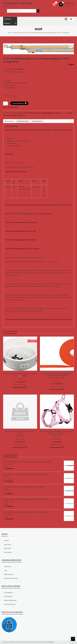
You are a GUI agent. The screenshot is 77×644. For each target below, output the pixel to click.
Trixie (24, 115)
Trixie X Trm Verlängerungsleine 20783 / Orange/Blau (21, 222)
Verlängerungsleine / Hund (50, 113)
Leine (11, 115)
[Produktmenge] (5, 103)
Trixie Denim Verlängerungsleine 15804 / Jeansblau (21, 240)
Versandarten (9, 154)
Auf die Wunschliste (10, 107)
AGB (6, 570)
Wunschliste (8, 552)
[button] (71, 47)
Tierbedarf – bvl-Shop (18, 3)
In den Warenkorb (18, 103)
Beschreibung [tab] (9, 121)
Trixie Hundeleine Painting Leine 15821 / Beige (20, 433)
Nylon (15, 115)
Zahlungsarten (9, 592)
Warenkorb (8, 548)
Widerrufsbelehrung (10, 600)
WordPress (51, 642)
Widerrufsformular (10, 604)
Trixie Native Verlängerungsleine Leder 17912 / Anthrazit (22, 249)
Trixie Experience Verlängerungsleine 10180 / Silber (21, 231)
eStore (35, 642)
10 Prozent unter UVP (18, 33)
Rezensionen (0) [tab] (37, 121)
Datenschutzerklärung (11, 578)
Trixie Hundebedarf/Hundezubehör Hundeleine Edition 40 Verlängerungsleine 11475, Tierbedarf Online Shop (38, 130)
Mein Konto (8, 544)
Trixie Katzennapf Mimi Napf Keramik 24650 (20, 374)
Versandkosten (19, 69)
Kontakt (7, 541)
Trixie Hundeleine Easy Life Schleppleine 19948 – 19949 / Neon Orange (57, 375)
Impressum (8, 566)
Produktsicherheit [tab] (23, 121)
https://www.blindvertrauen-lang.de (16, 171)
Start (9, 33)
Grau (7, 115)
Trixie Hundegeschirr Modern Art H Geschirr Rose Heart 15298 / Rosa (57, 433)
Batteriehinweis (9, 574)
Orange (19, 115)
